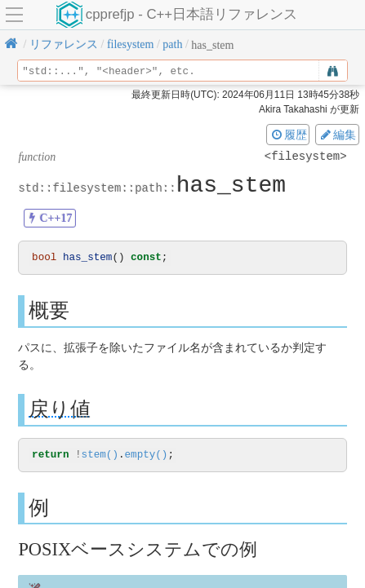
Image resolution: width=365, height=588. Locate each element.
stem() (100, 456)
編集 (337, 135)
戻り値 (60, 410)
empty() (146, 456)
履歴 (288, 135)
